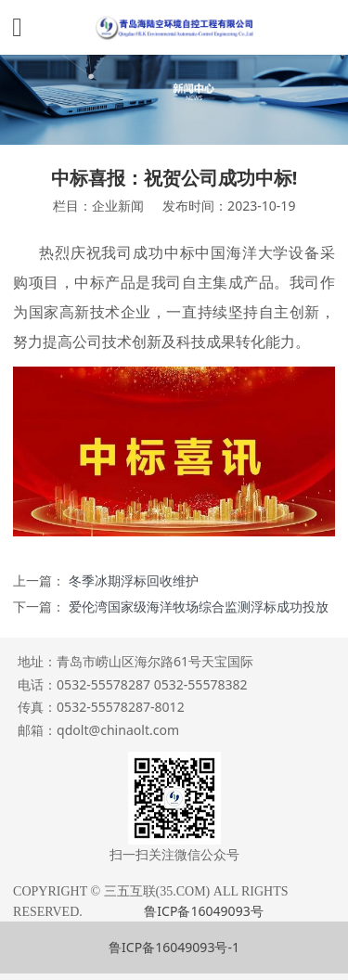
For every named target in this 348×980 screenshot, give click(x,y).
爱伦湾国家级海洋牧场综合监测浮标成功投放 (199, 606)
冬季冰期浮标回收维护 (134, 580)
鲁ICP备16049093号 (203, 911)
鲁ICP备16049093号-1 (174, 947)
